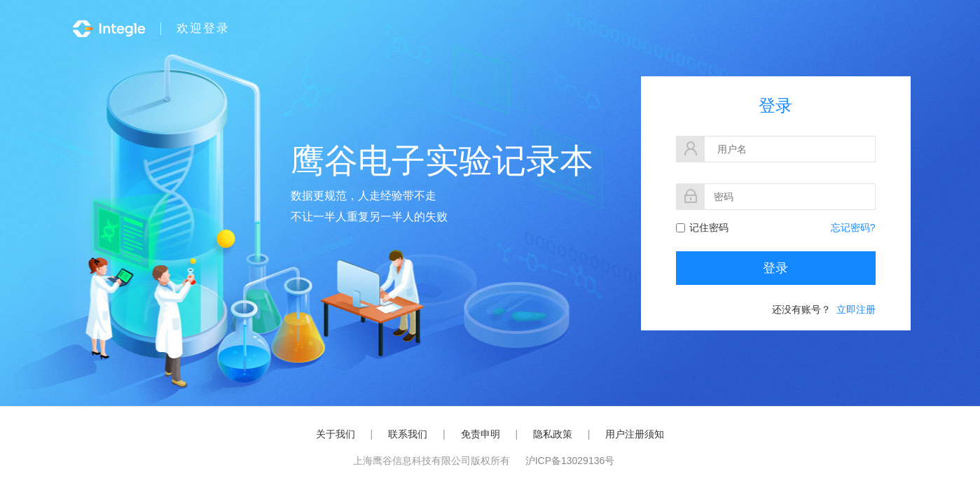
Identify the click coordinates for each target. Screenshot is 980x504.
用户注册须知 (635, 434)
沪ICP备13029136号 (570, 461)
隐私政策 (553, 434)
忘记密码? (853, 227)
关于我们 (336, 434)
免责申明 (481, 434)
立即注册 (856, 309)
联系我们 (408, 434)
